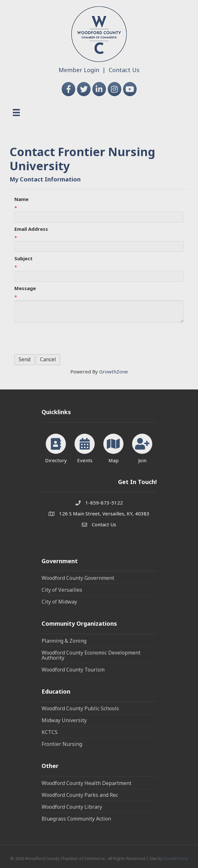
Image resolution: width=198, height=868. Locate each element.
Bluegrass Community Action (76, 819)
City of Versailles (62, 590)
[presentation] (63, 338)
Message (25, 288)
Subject (24, 258)
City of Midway (59, 602)
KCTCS (50, 732)
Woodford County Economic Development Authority (91, 655)
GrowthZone (114, 371)
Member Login (79, 70)
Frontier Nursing (62, 744)
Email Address (31, 229)
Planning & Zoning (64, 641)
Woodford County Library (72, 807)
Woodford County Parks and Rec (80, 795)
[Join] (142, 447)
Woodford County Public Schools (80, 708)
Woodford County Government (78, 578)
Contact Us (124, 70)
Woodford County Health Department (87, 783)
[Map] (113, 447)
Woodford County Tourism (73, 670)
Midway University (64, 720)
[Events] (85, 447)
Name (21, 199)
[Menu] (16, 113)
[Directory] (56, 447)
